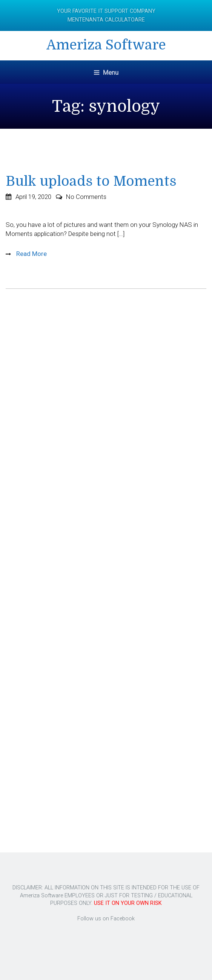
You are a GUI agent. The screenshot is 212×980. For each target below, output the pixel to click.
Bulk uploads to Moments (91, 181)
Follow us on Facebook (106, 919)
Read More (31, 254)
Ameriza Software (106, 45)
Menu (106, 72)
